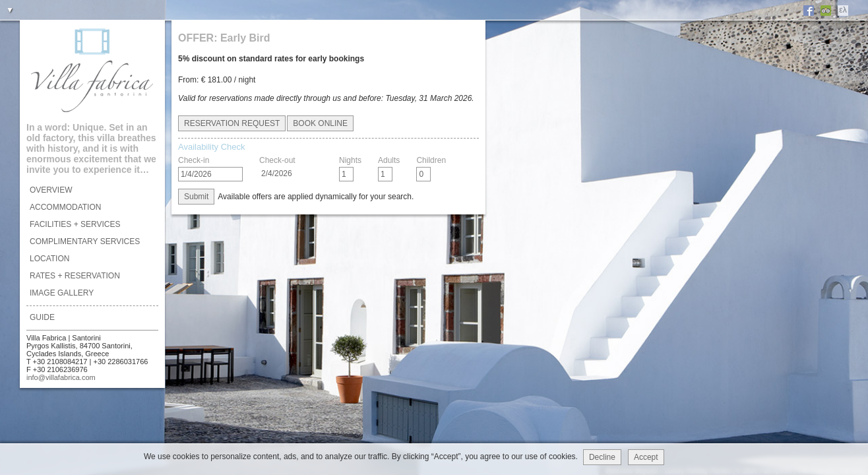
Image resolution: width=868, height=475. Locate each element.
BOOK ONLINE (320, 123)
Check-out (277, 160)
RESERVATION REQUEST (232, 123)
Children (431, 160)
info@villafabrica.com (61, 377)
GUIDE (42, 317)
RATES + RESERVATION (75, 276)
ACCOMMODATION (65, 207)
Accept (646, 457)
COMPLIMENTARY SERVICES (85, 241)
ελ (843, 10)
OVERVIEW (51, 190)
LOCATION (49, 259)
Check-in (194, 160)
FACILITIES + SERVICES (75, 224)
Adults (389, 160)
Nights (350, 160)
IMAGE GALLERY (62, 293)
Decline (602, 457)
